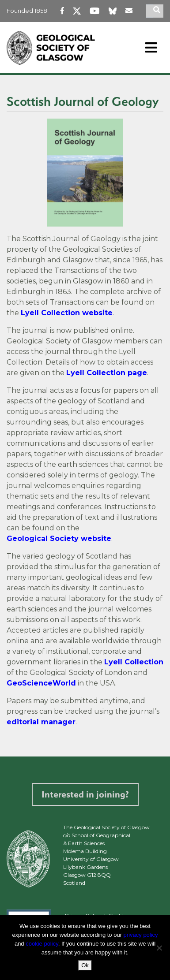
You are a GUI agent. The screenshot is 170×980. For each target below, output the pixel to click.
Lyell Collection (134, 662)
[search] (158, 11)
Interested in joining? (85, 794)
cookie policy (42, 944)
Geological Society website (59, 538)
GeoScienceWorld (41, 683)
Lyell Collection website (67, 313)
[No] (159, 948)
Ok (85, 965)
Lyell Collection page (107, 373)
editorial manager (41, 722)
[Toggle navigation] (151, 48)
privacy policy (141, 935)
